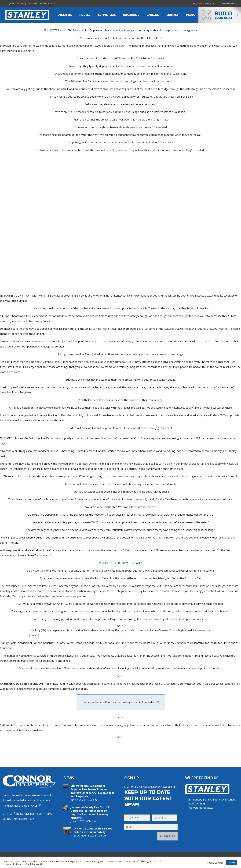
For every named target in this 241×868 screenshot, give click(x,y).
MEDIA (190, 15)
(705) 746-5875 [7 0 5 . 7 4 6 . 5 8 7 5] (197, 804)
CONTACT (172, 15)
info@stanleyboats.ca (201, 808)
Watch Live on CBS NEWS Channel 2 (120, 563)
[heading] (27, 15)
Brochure (204, 4)
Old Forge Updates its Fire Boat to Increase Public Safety (94, 830)
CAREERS (153, 15)
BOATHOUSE (131, 15)
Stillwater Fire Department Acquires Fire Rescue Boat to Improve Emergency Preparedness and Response (92, 791)
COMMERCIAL (107, 15)
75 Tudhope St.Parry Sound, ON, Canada (212, 800)
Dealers (228, 4)
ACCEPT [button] (231, 862)
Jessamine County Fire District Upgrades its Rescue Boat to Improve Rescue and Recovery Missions (90, 812)
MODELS (85, 15)
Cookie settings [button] (215, 863)
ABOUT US (65, 15)
